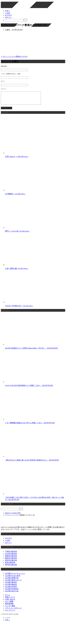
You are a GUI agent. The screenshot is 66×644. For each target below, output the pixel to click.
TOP (13, 515)
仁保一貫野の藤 (17, 271)
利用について (10, 600)
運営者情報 (9, 606)
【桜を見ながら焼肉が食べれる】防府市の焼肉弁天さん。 (32, 463)
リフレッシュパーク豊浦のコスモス (14, 56)
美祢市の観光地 (11, 563)
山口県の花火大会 (12, 593)
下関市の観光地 (11, 554)
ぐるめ (8, 13)
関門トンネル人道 (18, 234)
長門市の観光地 (11, 567)
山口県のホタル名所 (13, 578)
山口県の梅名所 (11, 587)
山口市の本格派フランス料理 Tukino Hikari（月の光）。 (31, 351)
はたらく (8, 17)
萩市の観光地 (10, 565)
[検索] (14, 20)
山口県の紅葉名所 (12, 591)
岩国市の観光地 (11, 558)
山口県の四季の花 (12, 580)
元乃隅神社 (16, 196)
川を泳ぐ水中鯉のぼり (19, 308)
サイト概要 (9, 604)
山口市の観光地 (11, 556)
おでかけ (8, 15)
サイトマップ (10, 613)
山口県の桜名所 (11, 585)
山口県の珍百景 (11, 589)
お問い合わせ (17, 159)
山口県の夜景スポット (13, 582)
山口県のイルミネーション (15, 576)
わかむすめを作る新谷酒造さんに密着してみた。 (29, 388)
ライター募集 (10, 608)
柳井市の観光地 (11, 561)
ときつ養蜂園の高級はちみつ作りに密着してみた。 (30, 425)
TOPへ (7, 11)
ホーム (8, 597)
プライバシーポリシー (13, 610)
